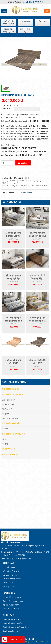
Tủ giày (5, 444)
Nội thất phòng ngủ (13, 395)
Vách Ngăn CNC (10, 454)
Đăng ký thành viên (11, 609)
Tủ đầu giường (8, 404)
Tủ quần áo (42, 21)
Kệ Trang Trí (9, 449)
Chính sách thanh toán (12, 619)
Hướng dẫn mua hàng (12, 597)
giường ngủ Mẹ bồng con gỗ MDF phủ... (38, 236)
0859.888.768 (16, 639)
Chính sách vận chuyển (12, 623)
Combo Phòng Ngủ (25, 30)
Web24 (46, 642)
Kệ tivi (5, 439)
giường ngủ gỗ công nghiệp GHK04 (13, 278)
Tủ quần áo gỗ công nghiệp (9, 30)
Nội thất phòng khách (14, 434)
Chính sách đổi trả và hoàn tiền (16, 627)
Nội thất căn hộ (11, 389)
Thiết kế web (38, 642)
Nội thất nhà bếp (11, 424)
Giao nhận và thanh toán (13, 601)
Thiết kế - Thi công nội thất (8, 22)
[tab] (3, 175)
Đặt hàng (23, 163)
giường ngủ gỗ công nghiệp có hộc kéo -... (38, 278)
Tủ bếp (5, 429)
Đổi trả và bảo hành (11, 605)
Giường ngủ (25, 21)
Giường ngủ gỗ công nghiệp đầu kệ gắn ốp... (38, 321)
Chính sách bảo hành (11, 631)
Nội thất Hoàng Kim (25, 642)
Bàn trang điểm (9, 400)
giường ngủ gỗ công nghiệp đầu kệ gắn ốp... (13, 321)
